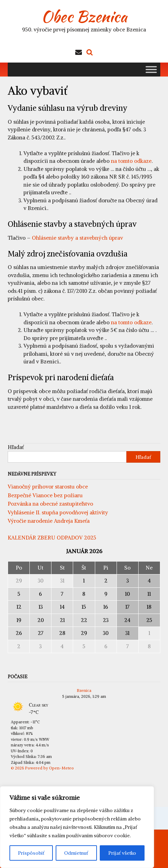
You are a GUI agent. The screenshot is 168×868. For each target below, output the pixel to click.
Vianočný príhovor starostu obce (48, 487)
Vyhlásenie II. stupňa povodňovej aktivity (58, 512)
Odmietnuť (76, 853)
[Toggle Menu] (151, 69)
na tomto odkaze (131, 161)
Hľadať (16, 447)
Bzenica (84, 690)
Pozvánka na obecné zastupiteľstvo (50, 504)
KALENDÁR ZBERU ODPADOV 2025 (52, 538)
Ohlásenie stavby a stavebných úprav (77, 238)
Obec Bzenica (84, 16)
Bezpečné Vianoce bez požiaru (45, 495)
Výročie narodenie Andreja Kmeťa (49, 521)
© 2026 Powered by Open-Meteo (42, 768)
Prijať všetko (122, 853)
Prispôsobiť (31, 853)
